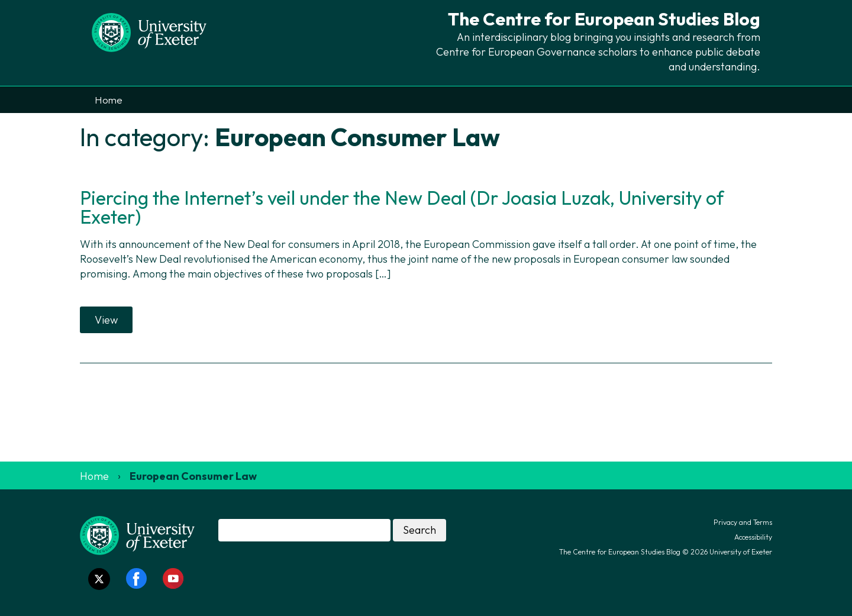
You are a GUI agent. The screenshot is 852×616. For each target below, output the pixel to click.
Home (109, 100)
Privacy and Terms (743, 522)
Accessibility (753, 537)
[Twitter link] (99, 579)
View (106, 320)
